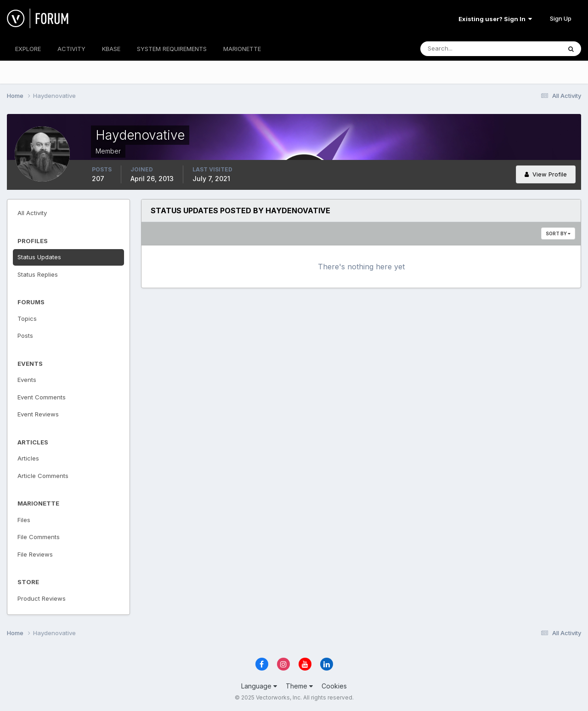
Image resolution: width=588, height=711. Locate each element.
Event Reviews (38, 414)
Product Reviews (42, 598)
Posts (25, 336)
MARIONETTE (242, 49)
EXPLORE (28, 49)
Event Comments (42, 397)
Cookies (334, 686)
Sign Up (561, 18)
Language (259, 686)
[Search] (461, 49)
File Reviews (35, 554)
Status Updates (39, 257)
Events (27, 380)
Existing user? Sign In (495, 19)
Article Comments (43, 476)
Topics (27, 319)
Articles (28, 458)
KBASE (111, 49)
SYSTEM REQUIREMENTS (172, 49)
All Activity (32, 213)
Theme (299, 686)
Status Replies (38, 274)
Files (24, 520)
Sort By (558, 233)
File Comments (39, 537)
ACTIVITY (71, 49)
